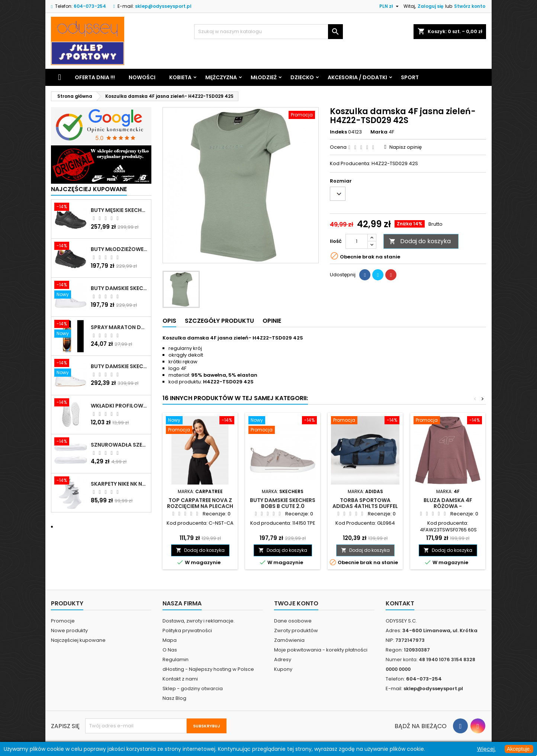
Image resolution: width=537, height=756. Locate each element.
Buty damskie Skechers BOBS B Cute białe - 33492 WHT (119, 288)
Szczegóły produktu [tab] (219, 321)
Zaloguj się (430, 6)
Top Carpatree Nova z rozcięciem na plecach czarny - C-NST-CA (200, 506)
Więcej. (486, 749)
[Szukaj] (268, 32)
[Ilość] (357, 241)
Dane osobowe (293, 621)
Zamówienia (289, 640)
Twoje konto (296, 603)
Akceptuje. (519, 749)
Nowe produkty (69, 630)
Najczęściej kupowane (78, 640)
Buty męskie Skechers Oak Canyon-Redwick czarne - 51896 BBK (119, 210)
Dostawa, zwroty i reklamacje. (199, 621)
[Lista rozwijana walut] (390, 6)
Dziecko (302, 77)
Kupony (283, 669)
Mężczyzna (221, 77)
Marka (379, 132)
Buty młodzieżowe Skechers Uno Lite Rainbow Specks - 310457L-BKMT (119, 249)
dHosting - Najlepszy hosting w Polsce (208, 669)
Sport (410, 77)
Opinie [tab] (272, 321)
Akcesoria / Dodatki (357, 77)
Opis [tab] (169, 321)
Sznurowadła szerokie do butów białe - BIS (119, 445)
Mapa (170, 640)
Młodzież (264, 77)
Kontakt (400, 603)
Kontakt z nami (180, 679)
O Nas (170, 650)
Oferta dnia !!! (95, 77)
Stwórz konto (470, 6)
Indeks (338, 132)
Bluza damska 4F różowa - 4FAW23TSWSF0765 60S (448, 506)
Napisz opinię (406, 147)
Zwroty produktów (296, 630)
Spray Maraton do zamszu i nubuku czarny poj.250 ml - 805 (119, 327)
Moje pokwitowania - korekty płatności (321, 650)
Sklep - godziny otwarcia (193, 689)
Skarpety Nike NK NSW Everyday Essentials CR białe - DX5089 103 (119, 484)
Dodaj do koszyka (420, 241)
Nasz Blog (174, 698)
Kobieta (180, 77)
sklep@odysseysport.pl (163, 6)
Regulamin (176, 660)
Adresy (283, 660)
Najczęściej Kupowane (89, 189)
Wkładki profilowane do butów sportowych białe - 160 (119, 406)
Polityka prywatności (187, 630)
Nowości (142, 77)
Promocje (63, 621)
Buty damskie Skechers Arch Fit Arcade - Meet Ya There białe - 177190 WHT (119, 366)
